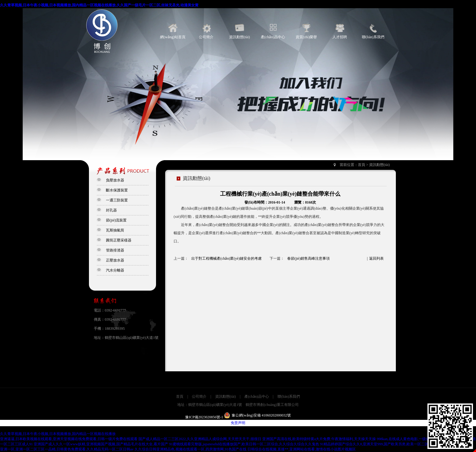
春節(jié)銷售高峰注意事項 (308, 258)
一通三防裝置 (117, 200)
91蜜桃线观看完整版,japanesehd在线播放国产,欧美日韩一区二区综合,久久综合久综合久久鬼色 (244, 444)
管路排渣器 (115, 250)
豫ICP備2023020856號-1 (204, 417)
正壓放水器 (115, 260)
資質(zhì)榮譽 (306, 37)
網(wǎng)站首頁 (173, 37)
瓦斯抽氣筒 (115, 230)
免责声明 (238, 423)
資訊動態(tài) (240, 37)
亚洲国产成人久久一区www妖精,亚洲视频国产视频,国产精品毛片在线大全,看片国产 (101, 444)
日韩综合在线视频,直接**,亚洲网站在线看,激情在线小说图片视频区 (302, 449)
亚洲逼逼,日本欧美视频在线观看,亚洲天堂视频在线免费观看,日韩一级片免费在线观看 (69, 439)
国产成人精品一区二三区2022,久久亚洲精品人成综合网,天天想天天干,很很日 (200, 439)
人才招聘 (340, 37)
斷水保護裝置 (117, 190)
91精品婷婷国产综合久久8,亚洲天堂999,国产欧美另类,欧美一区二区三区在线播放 (385, 444)
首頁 (362, 165)
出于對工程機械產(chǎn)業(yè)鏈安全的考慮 (226, 258)
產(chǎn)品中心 (273, 37)
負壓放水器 (115, 180)
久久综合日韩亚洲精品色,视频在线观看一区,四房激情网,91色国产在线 (190, 449)
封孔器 (111, 210)
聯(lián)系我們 (373, 37)
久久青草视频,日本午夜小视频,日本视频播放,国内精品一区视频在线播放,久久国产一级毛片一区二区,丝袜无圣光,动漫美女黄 (99, 5)
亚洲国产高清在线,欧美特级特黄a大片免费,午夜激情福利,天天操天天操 (319, 439)
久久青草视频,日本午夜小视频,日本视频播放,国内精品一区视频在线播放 (58, 434)
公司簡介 (206, 37)
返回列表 (376, 258)
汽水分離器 (115, 270)
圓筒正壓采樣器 (119, 240)
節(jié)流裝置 (116, 220)
